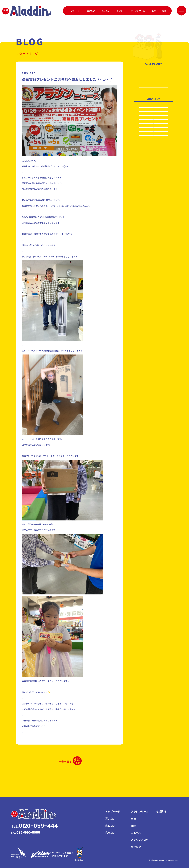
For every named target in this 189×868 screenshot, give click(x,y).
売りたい (120, 11)
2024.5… (154, 155)
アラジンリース (138, 11)
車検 (154, 11)
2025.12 (154, 115)
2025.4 (154, 138)
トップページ (74, 11)
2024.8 (154, 149)
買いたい (91, 11)
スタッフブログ (140, 840)
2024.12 (154, 144)
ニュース (136, 833)
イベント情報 (154, 89)
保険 (164, 11)
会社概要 (136, 847)
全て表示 (154, 72)
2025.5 (154, 132)
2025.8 (154, 121)
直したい (106, 11)
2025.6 (154, 127)
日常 (154, 94)
